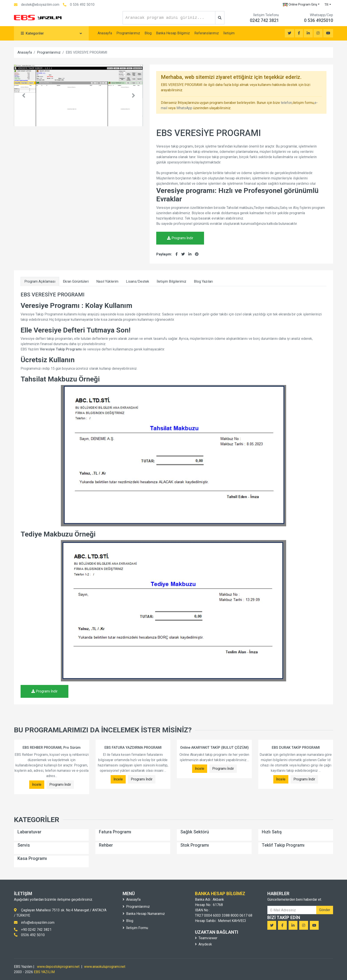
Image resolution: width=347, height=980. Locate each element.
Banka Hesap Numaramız (144, 914)
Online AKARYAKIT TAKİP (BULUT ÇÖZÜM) (214, 748)
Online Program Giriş (300, 5)
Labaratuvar (29, 832)
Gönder (325, 910)
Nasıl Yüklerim (107, 281)
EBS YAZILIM (44, 972)
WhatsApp (184, 108)
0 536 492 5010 (82, 5)
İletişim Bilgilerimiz (172, 281)
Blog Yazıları (203, 281)
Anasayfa (105, 33)
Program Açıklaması (40, 281)
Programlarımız (128, 33)
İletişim (229, 33)
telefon (286, 103)
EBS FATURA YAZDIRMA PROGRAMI (133, 748)
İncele (37, 785)
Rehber (106, 845)
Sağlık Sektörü (195, 832)
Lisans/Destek (138, 281)
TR (326, 5)
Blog (148, 33)
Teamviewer (206, 938)
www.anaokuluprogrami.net (105, 967)
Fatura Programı (115, 832)
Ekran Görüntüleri (76, 281)
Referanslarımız (207, 33)
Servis (24, 845)
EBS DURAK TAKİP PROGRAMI (296, 748)
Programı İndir (180, 238)
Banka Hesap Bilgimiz (173, 33)
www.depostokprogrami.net (58, 967)
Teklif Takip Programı (283, 845)
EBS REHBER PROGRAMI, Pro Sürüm (52, 748)
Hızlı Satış (272, 832)
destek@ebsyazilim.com (40, 5)
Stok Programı (195, 845)
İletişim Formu (135, 928)
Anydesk (203, 944)
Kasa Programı (32, 858)
